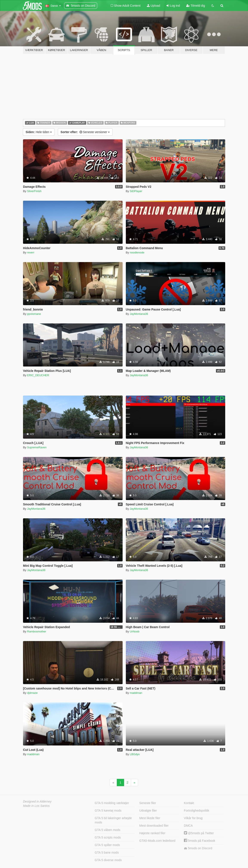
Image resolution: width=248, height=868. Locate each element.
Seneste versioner (85, 132)
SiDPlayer (136, 191)
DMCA (188, 826)
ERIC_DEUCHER (38, 375)
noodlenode (137, 252)
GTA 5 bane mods (107, 852)
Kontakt (189, 803)
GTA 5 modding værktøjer (112, 803)
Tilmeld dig (196, 6)
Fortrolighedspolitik (197, 811)
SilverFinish (34, 191)
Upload (153, 6)
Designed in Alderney (37, 801)
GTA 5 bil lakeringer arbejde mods (113, 820)
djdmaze (32, 693)
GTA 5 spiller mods (107, 845)
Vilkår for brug (193, 818)
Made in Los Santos (36, 806)
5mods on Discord (198, 848)
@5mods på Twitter (199, 833)
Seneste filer (148, 803)
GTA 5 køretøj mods (108, 811)
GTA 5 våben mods (107, 830)
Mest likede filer (150, 818)
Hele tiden (39, 132)
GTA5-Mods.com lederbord (157, 841)
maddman (136, 693)
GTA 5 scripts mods (108, 837)
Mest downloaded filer (154, 826)
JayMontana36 (139, 314)
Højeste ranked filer (152, 833)
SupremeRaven (37, 447)
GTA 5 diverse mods (108, 860)
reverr (31, 252)
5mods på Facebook (200, 841)
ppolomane (34, 314)
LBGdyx (135, 754)
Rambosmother (37, 631)
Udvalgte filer (148, 811)
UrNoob (135, 631)
